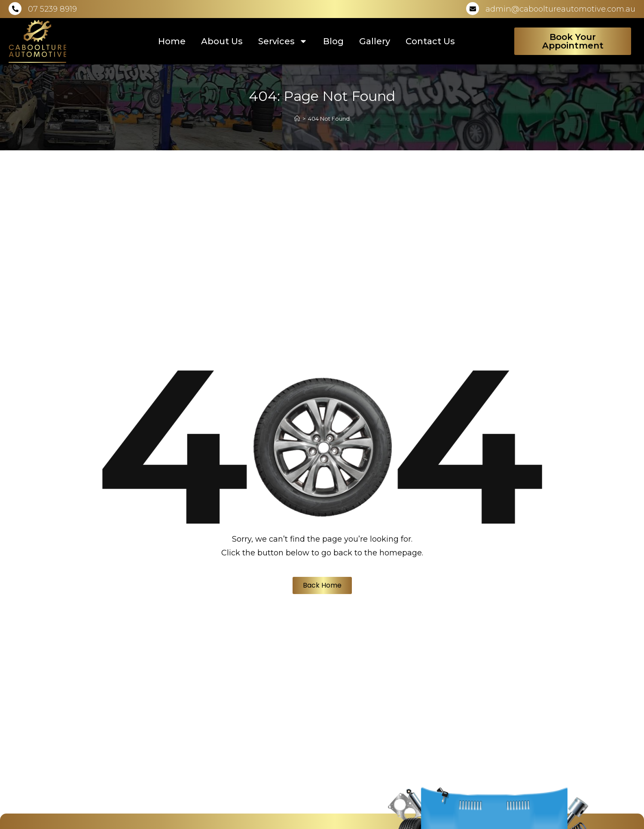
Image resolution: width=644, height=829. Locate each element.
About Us (222, 41)
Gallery (375, 41)
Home (172, 41)
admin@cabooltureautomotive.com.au (560, 9)
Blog (333, 41)
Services (283, 41)
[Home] (297, 119)
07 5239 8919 (52, 9)
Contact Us (430, 41)
